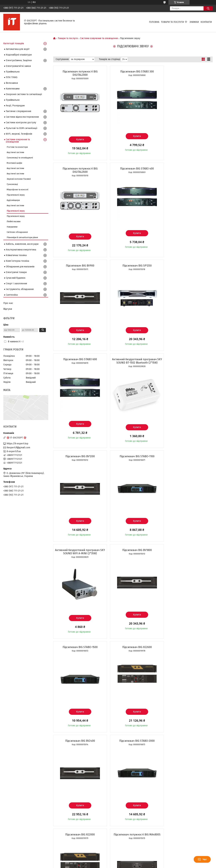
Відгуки (8, 309)
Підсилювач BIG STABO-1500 (79, 456)
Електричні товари (16, 272)
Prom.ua (124, 859)
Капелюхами (13, 89)
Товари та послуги (172, 22)
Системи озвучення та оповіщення (99, 38)
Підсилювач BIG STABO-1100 (79, 359)
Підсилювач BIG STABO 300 (133, 72)
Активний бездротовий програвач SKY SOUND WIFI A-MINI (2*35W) (133, 361)
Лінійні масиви (14, 221)
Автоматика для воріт (18, 49)
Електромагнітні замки (18, 66)
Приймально (13, 72)
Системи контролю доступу (21, 123)
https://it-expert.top (17, 444)
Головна (154, 22)
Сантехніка (12, 295)
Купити (79, 139)
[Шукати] (208, 8)
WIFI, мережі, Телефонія (19, 134)
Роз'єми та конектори (17, 147)
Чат (202, 859)
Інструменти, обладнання (20, 289)
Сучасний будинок (16, 278)
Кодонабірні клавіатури (19, 55)
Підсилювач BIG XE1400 (79, 644)
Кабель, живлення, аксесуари (22, 244)
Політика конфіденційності (130, 865)
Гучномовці (12, 184)
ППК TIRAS (12, 77)
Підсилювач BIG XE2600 (133, 456)
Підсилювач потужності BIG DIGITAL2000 (79, 73)
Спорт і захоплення (16, 284)
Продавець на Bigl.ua (108, 862)
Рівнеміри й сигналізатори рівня (22, 237)
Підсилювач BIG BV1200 (187, 262)
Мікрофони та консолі (17, 190)
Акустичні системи (15, 152)
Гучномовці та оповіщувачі (20, 158)
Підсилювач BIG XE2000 (133, 550)
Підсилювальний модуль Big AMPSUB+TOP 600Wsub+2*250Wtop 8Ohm (187, 647)
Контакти (206, 22)
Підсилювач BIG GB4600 (133, 644)
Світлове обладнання (17, 232)
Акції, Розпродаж (15, 106)
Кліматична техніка (16, 255)
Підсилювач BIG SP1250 (187, 169)
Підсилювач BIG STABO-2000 (79, 550)
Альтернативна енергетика (21, 250)
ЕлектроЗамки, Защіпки (19, 60)
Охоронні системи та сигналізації (24, 94)
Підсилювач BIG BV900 (133, 169)
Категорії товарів (14, 43)
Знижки (194, 22)
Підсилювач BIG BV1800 (187, 359)
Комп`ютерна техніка (17, 261)
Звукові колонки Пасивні (19, 179)
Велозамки (12, 83)
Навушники (12, 227)
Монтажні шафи (14, 163)
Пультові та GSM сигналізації (22, 128)
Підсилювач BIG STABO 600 (79, 262)
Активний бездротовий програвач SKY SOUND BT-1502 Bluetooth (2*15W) (133, 264)
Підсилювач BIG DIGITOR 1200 (133, 744)
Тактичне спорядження (18, 111)
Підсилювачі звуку (16, 195)
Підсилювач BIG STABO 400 (79, 169)
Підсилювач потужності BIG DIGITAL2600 (187, 73)
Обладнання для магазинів (20, 267)
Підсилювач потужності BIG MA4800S (187, 550)
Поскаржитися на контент (104, 865)
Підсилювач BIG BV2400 (187, 456)
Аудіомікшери (13, 200)
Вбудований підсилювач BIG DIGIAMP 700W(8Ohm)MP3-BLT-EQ (79, 746)
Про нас (8, 303)
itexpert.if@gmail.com (18, 448)
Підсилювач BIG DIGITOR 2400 (187, 744)
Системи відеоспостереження (22, 117)
